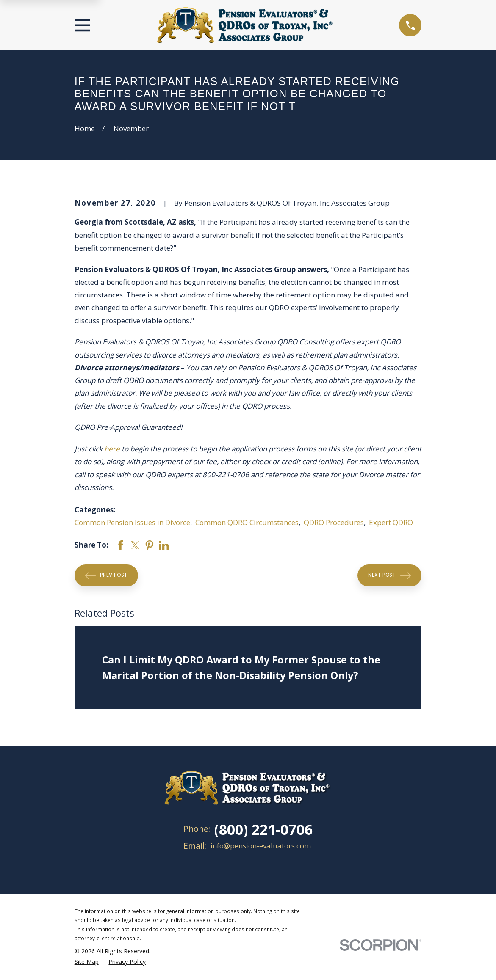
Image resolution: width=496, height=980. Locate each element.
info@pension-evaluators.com (261, 846)
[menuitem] (87, 962)
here (112, 449)
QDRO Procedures (334, 522)
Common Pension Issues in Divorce (132, 522)
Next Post (389, 576)
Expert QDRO (391, 522)
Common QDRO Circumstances (247, 522)
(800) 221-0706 (263, 829)
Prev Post (106, 576)
